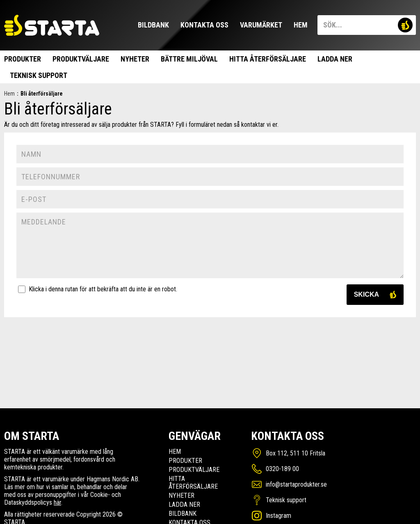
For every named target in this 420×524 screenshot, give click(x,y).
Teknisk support (39, 75)
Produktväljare (81, 59)
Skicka (366, 294)
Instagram (278, 516)
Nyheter (135, 59)
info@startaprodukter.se (296, 484)
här (57, 502)
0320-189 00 (282, 469)
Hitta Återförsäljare (268, 59)
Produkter (23, 59)
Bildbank (153, 25)
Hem (301, 25)
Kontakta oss (204, 25)
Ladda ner (335, 59)
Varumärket (261, 25)
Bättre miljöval (189, 59)
